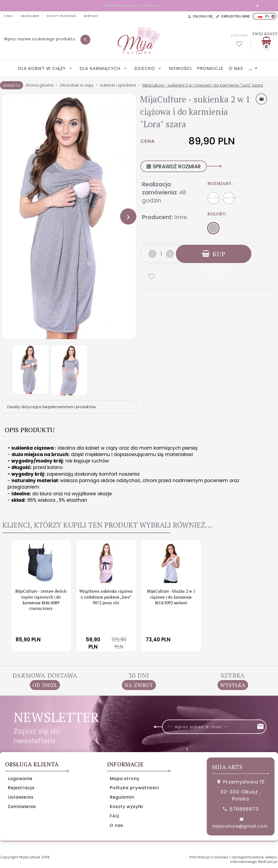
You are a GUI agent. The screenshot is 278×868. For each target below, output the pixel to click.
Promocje (210, 68)
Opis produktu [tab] (30, 430)
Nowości (180, 68)
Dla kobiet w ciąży (42, 68)
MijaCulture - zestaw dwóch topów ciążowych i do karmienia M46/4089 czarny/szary (41, 600)
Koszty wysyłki (126, 807)
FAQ (115, 816)
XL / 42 (213, 198)
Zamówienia (22, 807)
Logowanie (20, 779)
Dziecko (145, 68)
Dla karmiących (101, 68)
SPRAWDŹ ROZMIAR (174, 167)
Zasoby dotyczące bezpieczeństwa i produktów (51, 407)
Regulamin (122, 797)
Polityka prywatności (134, 788)
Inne (181, 217)
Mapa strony (125, 779)
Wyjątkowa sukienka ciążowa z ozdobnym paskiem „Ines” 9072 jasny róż (106, 597)
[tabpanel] (139, 474)
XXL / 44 (229, 198)
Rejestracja (21, 788)
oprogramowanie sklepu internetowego (254, 859)
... (250, 68)
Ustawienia (21, 797)
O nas (236, 68)
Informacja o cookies (209, 857)
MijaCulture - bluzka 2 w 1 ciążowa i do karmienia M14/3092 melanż (171, 597)
